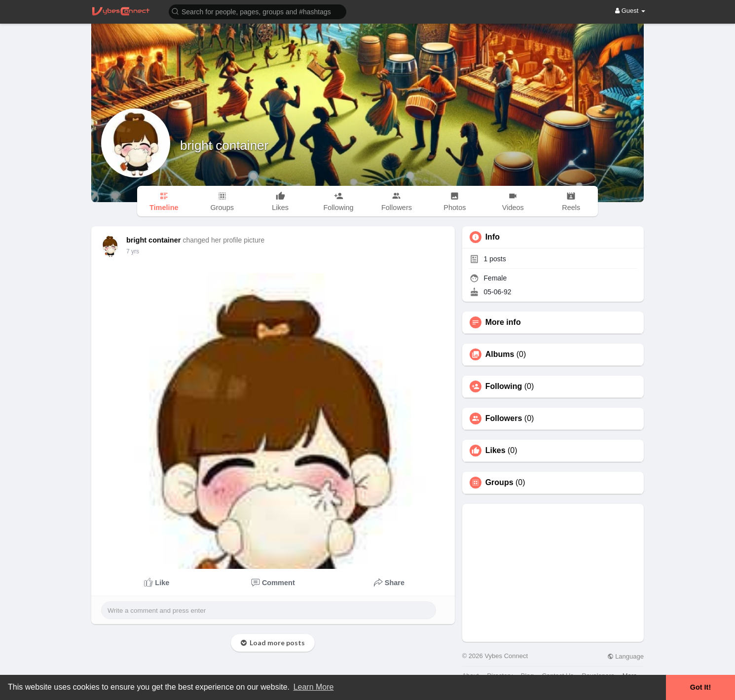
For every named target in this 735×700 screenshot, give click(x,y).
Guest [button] (630, 11)
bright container (224, 145)
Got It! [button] (700, 687)
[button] (257, 11)
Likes (496, 451)
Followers (504, 419)
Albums (500, 354)
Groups (499, 483)
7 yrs (133, 251)
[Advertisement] (553, 573)
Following (504, 386)
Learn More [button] (314, 687)
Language (625, 656)
